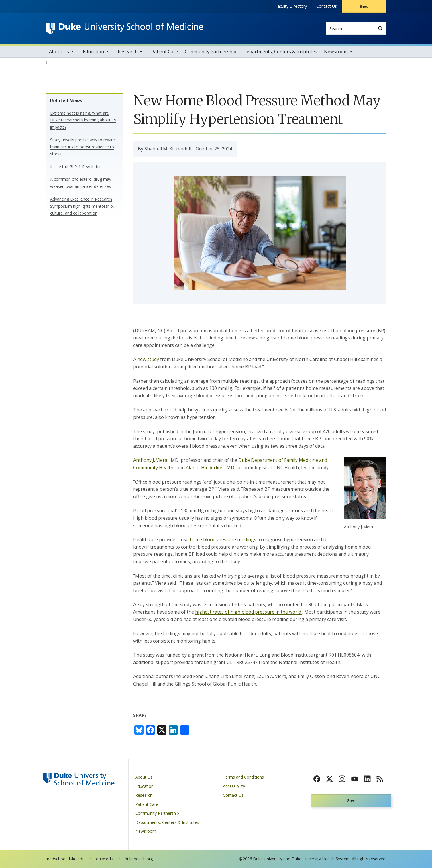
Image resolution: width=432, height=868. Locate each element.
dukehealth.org (139, 859)
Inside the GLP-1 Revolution (76, 167)
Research (128, 52)
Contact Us (327, 6)
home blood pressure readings (223, 540)
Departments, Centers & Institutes (280, 52)
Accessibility (234, 786)
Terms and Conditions (243, 777)
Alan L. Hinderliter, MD (211, 468)
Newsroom (336, 52)
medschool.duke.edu (65, 859)
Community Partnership (211, 52)
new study (149, 360)
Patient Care (165, 52)
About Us (59, 52)
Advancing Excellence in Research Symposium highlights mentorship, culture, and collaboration (82, 206)
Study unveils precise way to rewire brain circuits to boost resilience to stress (83, 147)
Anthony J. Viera (151, 461)
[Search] (380, 28)
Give (364, 6)
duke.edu (105, 859)
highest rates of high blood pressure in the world (249, 612)
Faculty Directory (291, 6)
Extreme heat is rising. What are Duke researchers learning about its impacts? (83, 120)
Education (93, 52)
